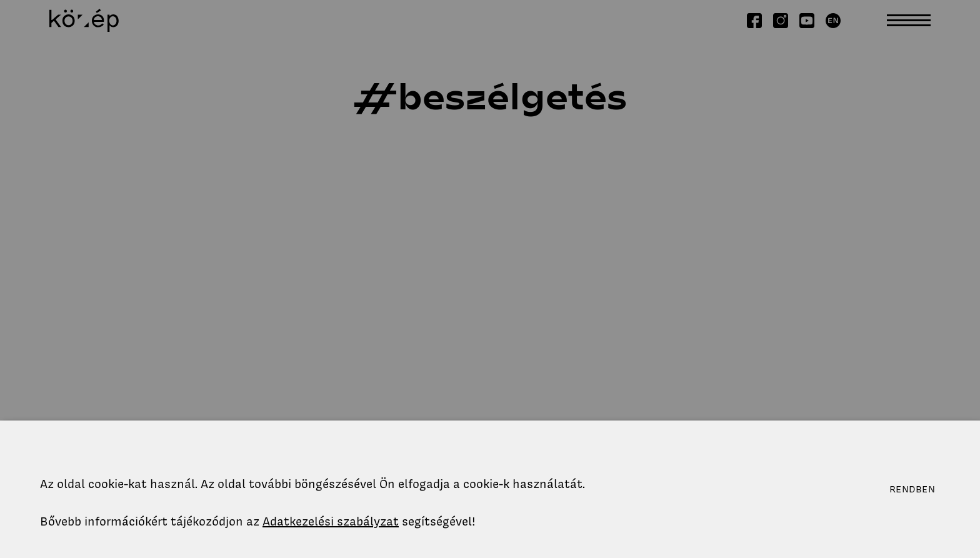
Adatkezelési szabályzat (331, 521)
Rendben (912, 489)
